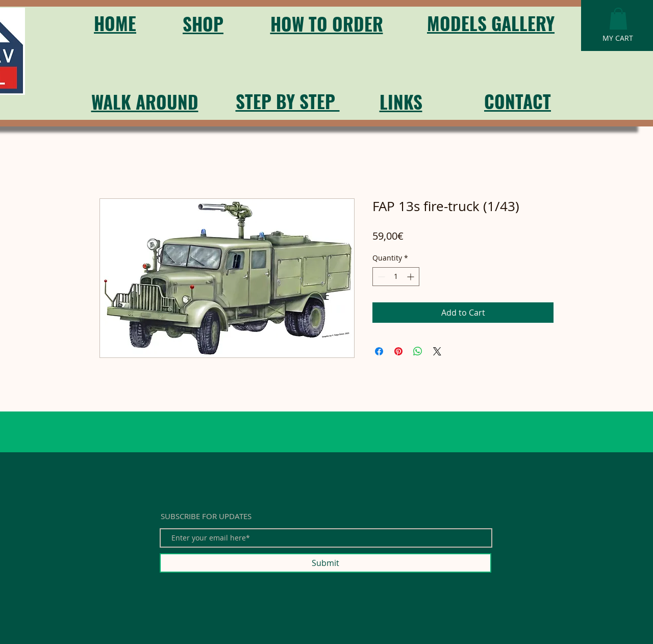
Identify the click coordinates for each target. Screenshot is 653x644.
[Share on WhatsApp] (418, 351)
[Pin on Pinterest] (398, 351)
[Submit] (325, 563)
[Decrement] (380, 277)
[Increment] (411, 277)
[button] (618, 19)
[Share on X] (437, 351)
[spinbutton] (396, 277)
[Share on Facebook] (379, 351)
